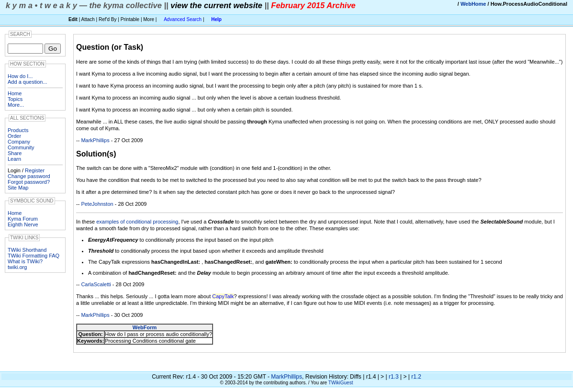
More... (16, 105)
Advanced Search (183, 19)
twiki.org (17, 267)
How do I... (20, 76)
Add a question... (28, 82)
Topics (15, 99)
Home (15, 93)
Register (35, 170)
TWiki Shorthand (27, 250)
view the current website (216, 5)
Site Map (18, 188)
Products (18, 130)
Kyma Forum (23, 219)
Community (21, 147)
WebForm (145, 327)
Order (14, 136)
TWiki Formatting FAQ (34, 256)
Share (15, 153)
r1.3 (394, 377)
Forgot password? (29, 182)
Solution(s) (96, 154)
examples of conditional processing (137, 222)
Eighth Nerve (23, 224)
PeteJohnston (97, 204)
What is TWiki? (25, 261)
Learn (14, 159)
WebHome (473, 4)
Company (19, 142)
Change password (29, 176)
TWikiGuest (341, 383)
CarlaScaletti (96, 284)
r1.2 (416, 377)
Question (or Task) (110, 47)
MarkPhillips (95, 140)
